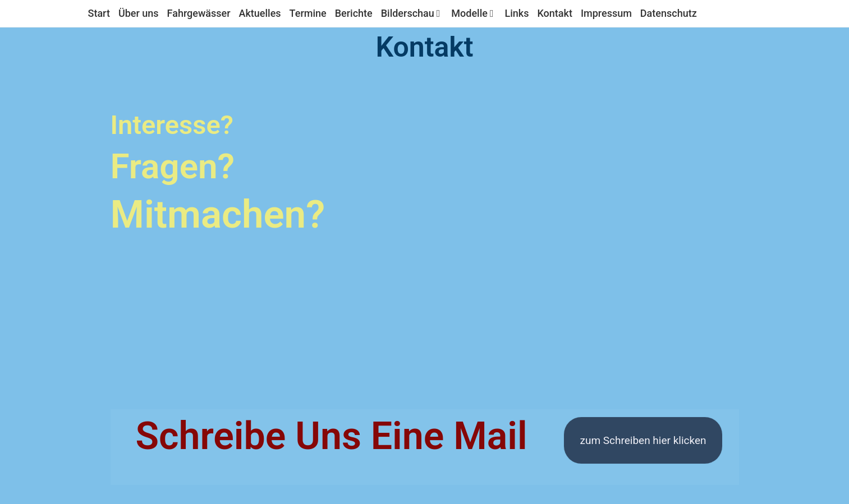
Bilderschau (412, 13)
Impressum (606, 13)
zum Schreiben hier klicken (643, 440)
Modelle (474, 13)
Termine (308, 13)
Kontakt (554, 13)
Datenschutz (669, 13)
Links (517, 13)
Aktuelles (260, 13)
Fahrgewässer (199, 13)
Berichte (354, 13)
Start (99, 13)
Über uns (139, 13)
